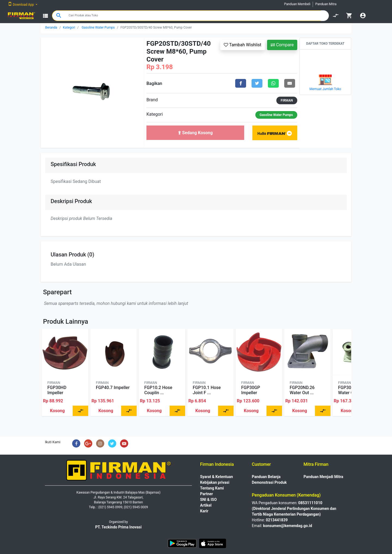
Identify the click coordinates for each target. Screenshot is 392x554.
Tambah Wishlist (243, 45)
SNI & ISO (208, 500)
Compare (282, 45)
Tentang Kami (212, 488)
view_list (45, 16)
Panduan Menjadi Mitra (323, 477)
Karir (204, 511)
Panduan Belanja (266, 477)
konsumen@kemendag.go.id (288, 526)
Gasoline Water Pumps (98, 27)
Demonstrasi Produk (269, 482)
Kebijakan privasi (215, 482)
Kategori (69, 27)
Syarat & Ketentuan (217, 477)
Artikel (206, 505)
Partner (206, 494)
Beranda (51, 27)
